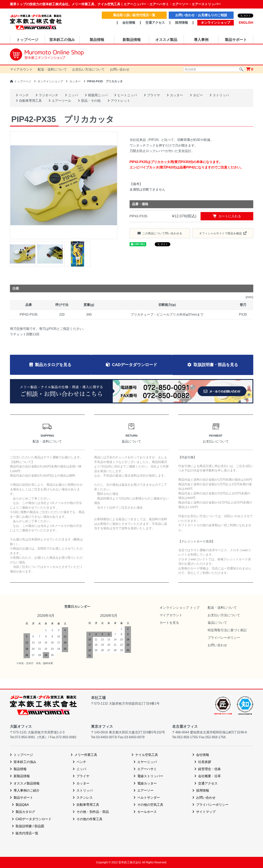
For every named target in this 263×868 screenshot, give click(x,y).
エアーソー (145, 790)
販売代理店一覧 (27, 833)
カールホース (147, 812)
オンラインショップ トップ (179, 608)
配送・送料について (52, 69)
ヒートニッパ (127, 95)
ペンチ (24, 95)
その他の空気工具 (150, 805)
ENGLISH (246, 23)
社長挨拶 (205, 762)
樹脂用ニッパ (98, 95)
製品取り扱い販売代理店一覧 (134, 15)
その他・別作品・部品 (93, 812)
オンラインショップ (50, 81)
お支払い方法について (88, 69)
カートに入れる (227, 216)
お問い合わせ (120, 69)
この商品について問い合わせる (162, 233)
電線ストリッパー (150, 776)
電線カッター (147, 783)
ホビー (198, 95)
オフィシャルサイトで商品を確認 (220, 233)
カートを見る (169, 623)
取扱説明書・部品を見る (217, 365)
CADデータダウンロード (135, 365)
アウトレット (120, 101)
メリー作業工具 (86, 755)
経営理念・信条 (209, 769)
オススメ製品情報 (27, 783)
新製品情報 (22, 776)
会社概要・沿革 (209, 776)
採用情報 (181, 23)
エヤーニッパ (147, 762)
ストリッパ (221, 95)
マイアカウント (21, 69)
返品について (217, 623)
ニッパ (73, 95)
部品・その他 (91, 101)
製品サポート (23, 798)
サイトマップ (206, 812)
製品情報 (20, 769)
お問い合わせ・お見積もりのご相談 (201, 15)
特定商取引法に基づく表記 (227, 630)
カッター (75, 81)
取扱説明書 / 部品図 (30, 826)
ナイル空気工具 (147, 755)
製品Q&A (22, 805)
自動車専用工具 (30, 101)
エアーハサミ (147, 769)
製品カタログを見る (52, 365)
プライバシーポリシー (224, 638)
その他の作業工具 (89, 819)
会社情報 (129, 23)
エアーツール (61, 101)
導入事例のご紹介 (27, 790)
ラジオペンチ (48, 95)
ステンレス (85, 798)
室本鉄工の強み (25, 762)
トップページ (23, 81)
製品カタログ (25, 812)
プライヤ (154, 95)
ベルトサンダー (149, 798)
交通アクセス (155, 23)
